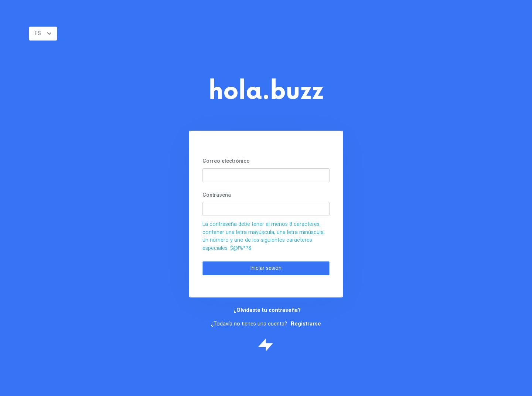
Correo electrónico (226, 161)
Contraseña (217, 195)
